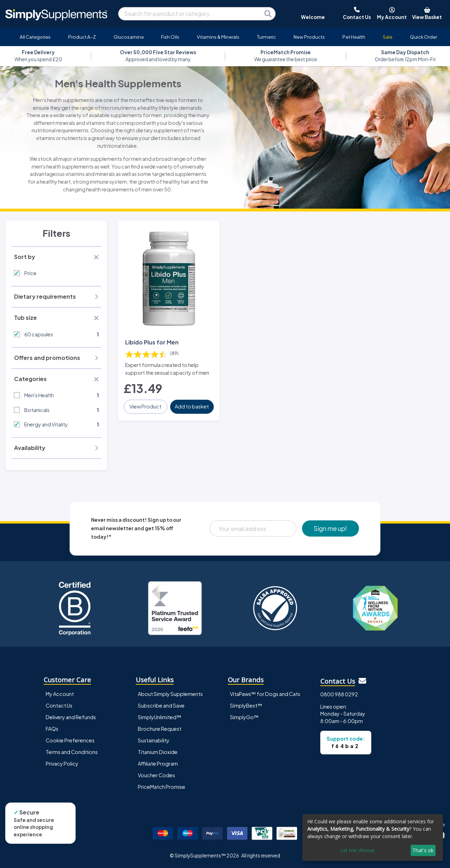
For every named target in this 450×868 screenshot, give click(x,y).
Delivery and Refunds (71, 717)
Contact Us (59, 705)
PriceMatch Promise (162, 787)
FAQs (52, 729)
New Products (309, 37)
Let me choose (358, 850)
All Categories (35, 37)
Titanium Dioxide (158, 752)
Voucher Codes (156, 775)
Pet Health (354, 37)
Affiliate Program (158, 764)
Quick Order (423, 37)
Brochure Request (160, 729)
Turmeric (266, 37)
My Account (60, 694)
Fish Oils (170, 37)
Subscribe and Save (161, 705)
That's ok (423, 850)
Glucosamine (129, 37)
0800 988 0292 (339, 694)
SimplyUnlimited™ (160, 717)
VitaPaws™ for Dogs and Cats (265, 694)
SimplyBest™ (246, 705)
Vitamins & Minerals (218, 37)
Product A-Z (82, 37)
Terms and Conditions (72, 752)
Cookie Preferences (70, 740)
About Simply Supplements (170, 694)
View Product (145, 406)
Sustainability (154, 740)
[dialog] (373, 838)
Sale (388, 37)
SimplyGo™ (244, 717)
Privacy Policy (62, 764)
